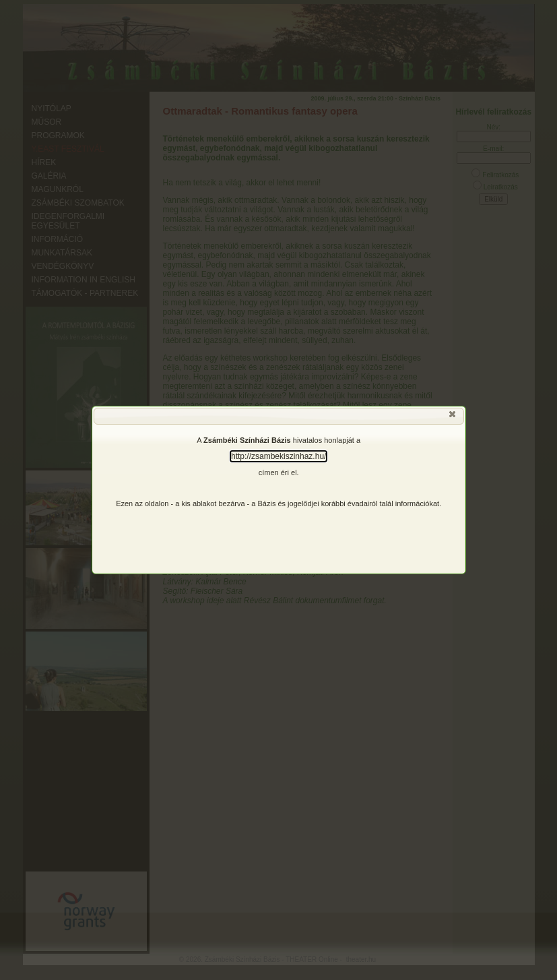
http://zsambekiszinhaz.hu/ (278, 456)
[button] (453, 417)
